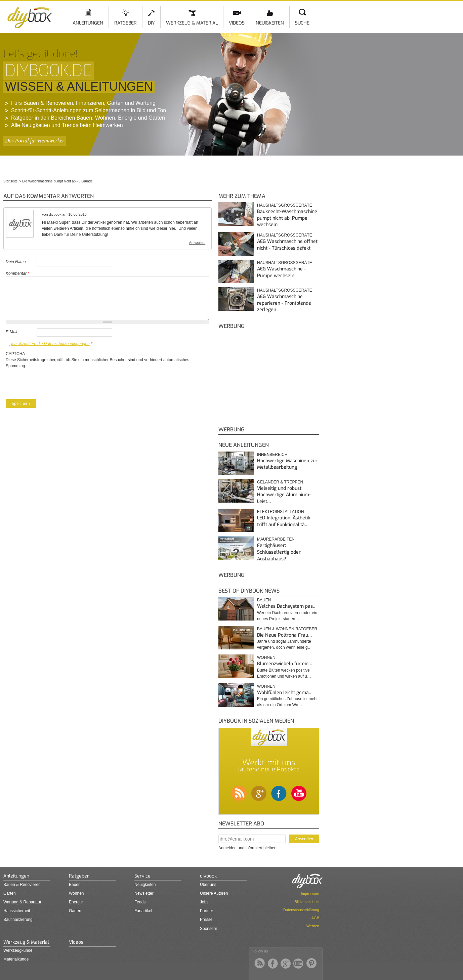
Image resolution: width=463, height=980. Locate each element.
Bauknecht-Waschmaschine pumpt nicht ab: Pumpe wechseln (287, 218)
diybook (208, 876)
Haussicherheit (17, 911)
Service (142, 876)
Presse (206, 920)
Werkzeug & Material (192, 23)
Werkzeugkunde (18, 950)
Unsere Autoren (214, 893)
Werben (313, 926)
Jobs (204, 902)
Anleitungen (88, 23)
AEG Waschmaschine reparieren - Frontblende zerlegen (284, 303)
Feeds (140, 902)
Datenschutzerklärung (301, 910)
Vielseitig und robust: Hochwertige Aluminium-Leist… (284, 495)
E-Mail (11, 332)
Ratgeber (125, 23)
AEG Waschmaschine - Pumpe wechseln (281, 272)
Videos (237, 23)
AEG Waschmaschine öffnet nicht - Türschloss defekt (287, 245)
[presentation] (57, 382)
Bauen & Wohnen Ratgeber (287, 629)
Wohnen (266, 657)
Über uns (208, 885)
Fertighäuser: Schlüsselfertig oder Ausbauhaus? (279, 552)
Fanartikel (143, 911)
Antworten (197, 243)
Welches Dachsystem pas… (287, 606)
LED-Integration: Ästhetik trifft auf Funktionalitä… (284, 521)
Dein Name (16, 262)
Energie (76, 902)
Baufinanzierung (18, 920)
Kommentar (17, 273)
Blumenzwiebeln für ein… (285, 664)
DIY (151, 23)
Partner (206, 911)
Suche (302, 23)
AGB (315, 918)
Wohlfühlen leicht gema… (285, 693)
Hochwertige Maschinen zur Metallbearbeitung (287, 464)
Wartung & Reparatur (22, 902)
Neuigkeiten (270, 23)
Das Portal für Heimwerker (35, 141)
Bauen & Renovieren (22, 885)
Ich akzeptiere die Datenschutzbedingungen (50, 344)
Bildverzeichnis (307, 902)
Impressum (310, 894)
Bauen (264, 600)
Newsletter (144, 893)
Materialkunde (16, 959)
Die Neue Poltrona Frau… (284, 635)
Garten (10, 893)
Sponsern (208, 929)
